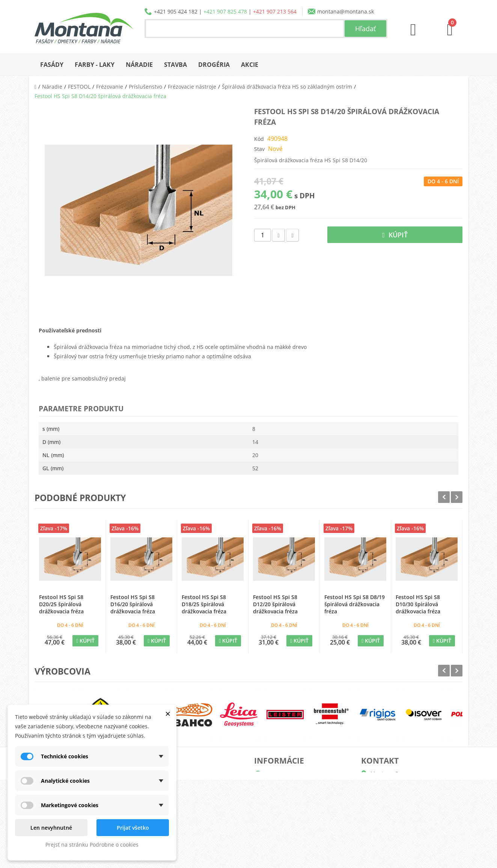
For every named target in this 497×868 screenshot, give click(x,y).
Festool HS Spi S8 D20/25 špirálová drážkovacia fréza (61, 604)
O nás (271, 774)
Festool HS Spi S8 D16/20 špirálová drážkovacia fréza (133, 604)
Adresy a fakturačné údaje (190, 798)
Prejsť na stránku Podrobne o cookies (92, 845)
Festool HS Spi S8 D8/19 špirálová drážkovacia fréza (355, 604)
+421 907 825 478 (225, 11)
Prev (444, 497)
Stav (259, 149)
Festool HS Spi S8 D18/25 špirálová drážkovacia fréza (204, 604)
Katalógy (274, 786)
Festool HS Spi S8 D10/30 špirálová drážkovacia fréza (418, 604)
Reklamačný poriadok (290, 822)
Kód (259, 139)
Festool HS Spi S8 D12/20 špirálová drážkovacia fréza (275, 604)
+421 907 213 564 (275, 11)
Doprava (274, 798)
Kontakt (273, 834)
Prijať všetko (133, 828)
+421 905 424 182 (176, 11)
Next (457, 497)
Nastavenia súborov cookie (190, 834)
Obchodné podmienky (291, 810)
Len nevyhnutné (51, 828)
